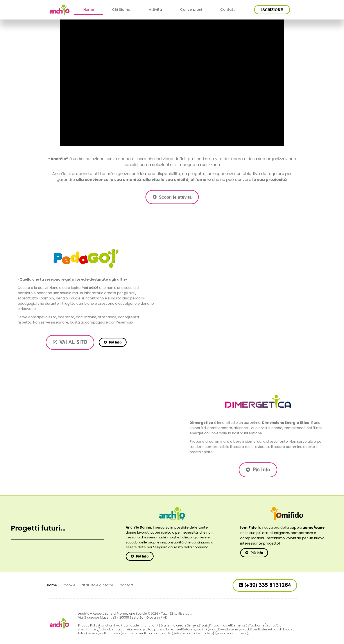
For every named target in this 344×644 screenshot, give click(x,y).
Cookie (69, 585)
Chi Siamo (121, 10)
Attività (155, 10)
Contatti (228, 10)
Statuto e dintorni (97, 585)
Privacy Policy (89, 625)
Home (89, 10)
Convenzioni (191, 10)
